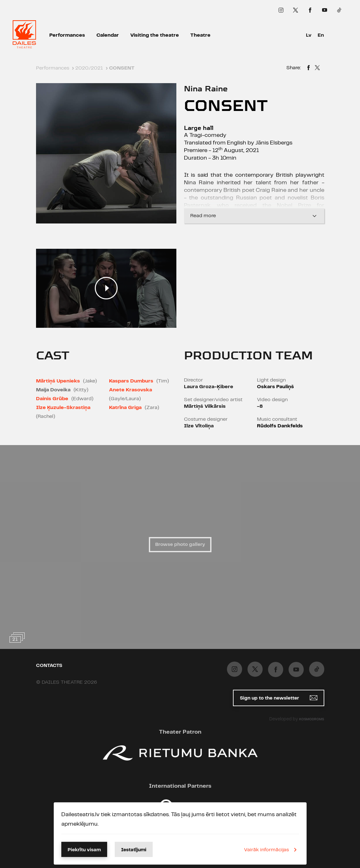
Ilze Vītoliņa (199, 426)
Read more (254, 216)
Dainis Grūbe (52, 399)
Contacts (49, 666)
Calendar (108, 35)
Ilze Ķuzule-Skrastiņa (63, 408)
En (321, 35)
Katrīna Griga (125, 408)
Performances (67, 35)
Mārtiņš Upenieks (58, 381)
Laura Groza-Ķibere (209, 387)
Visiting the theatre (155, 35)
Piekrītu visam (84, 850)
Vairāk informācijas (272, 850)
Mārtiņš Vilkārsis (205, 406)
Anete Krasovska (131, 390)
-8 (260, 406)
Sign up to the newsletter (279, 698)
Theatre (200, 35)
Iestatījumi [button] (134, 850)
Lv (309, 35)
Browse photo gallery (180, 545)
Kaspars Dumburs (131, 381)
